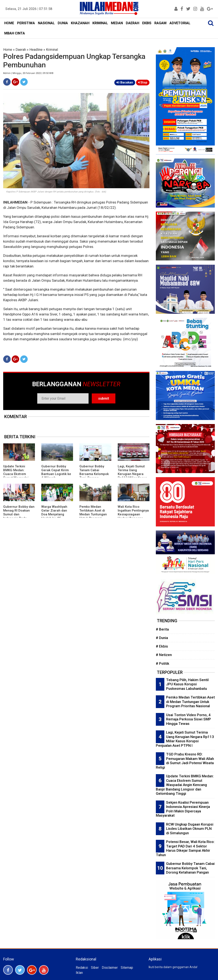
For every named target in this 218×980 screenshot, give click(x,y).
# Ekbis (162, 646)
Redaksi (82, 968)
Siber (95, 968)
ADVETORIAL (180, 23)
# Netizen (164, 655)
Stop (143, 82)
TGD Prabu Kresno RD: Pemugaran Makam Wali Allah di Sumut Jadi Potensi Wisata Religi (185, 761)
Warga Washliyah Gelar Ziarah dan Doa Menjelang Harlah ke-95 (54, 512)
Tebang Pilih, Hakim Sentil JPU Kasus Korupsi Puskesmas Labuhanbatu (187, 684)
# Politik (163, 663)
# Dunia (162, 638)
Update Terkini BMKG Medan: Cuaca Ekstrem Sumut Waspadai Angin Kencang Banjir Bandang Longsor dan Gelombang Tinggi (185, 785)
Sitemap (127, 968)
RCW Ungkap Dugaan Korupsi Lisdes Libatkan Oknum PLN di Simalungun (190, 829)
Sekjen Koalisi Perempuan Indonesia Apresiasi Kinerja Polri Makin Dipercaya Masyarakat (183, 809)
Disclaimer (110, 968)
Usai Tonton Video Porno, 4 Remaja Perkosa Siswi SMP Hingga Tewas (189, 719)
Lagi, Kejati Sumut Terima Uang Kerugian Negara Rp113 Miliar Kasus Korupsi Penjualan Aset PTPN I (132, 476)
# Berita (162, 629)
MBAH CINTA (15, 33)
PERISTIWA (26, 23)
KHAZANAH (80, 23)
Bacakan (125, 82)
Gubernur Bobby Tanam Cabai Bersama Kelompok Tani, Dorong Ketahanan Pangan (94, 474)
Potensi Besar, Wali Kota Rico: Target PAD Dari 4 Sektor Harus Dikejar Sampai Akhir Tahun (185, 848)
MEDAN (117, 23)
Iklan (79, 973)
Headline (36, 50)
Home (8, 50)
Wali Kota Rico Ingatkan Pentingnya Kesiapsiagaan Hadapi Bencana (133, 512)
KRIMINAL (100, 23)
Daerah (21, 50)
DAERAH (133, 23)
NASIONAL (46, 23)
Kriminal (52, 50)
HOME (9, 23)
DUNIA (63, 23)
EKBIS (147, 23)
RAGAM (160, 23)
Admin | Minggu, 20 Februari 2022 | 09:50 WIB (28, 73)
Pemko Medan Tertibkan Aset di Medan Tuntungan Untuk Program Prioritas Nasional (93, 514)
